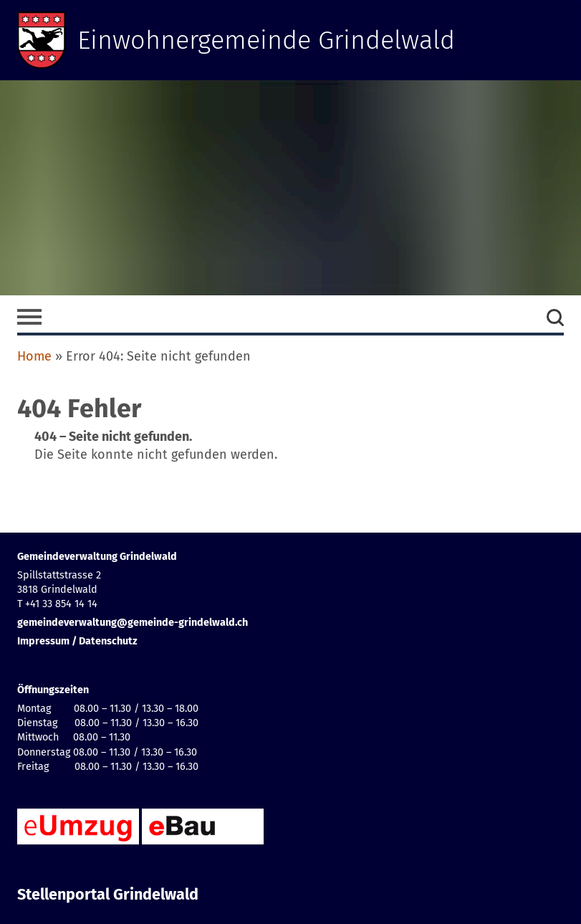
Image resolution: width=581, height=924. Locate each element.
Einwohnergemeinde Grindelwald (266, 40)
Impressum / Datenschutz (77, 641)
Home (34, 356)
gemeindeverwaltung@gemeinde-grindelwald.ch (133, 623)
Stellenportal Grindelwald (108, 895)
